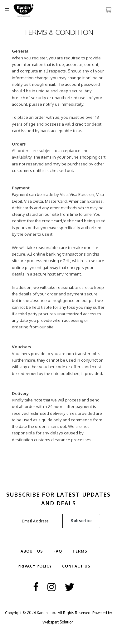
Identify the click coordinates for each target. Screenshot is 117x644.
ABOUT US (32, 551)
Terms (80, 551)
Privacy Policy (35, 566)
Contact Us (76, 566)
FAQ (58, 551)
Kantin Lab (46, 613)
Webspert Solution (58, 622)
